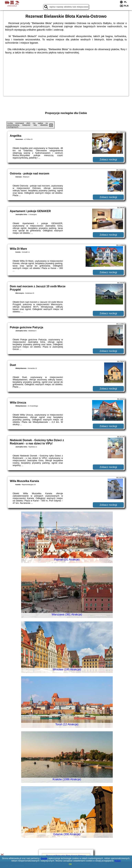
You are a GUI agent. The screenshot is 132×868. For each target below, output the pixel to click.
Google (44, 858)
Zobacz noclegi (108, 159)
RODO (118, 861)
